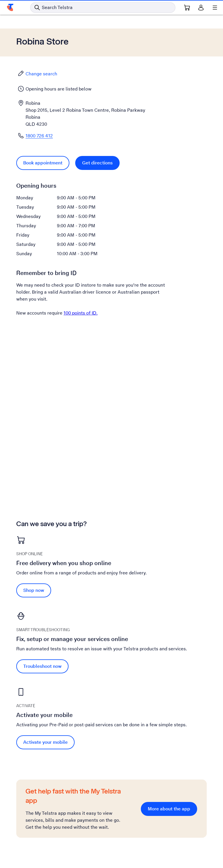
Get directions (97, 163)
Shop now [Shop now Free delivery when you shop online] (34, 590)
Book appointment (43, 163)
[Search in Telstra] (103, 8)
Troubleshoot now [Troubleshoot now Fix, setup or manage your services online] (42, 666)
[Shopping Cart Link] (187, 8)
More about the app (169, 809)
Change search (37, 74)
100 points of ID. (81, 313)
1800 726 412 (39, 136)
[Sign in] (201, 8)
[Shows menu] (215, 8)
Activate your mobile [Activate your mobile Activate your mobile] (45, 742)
